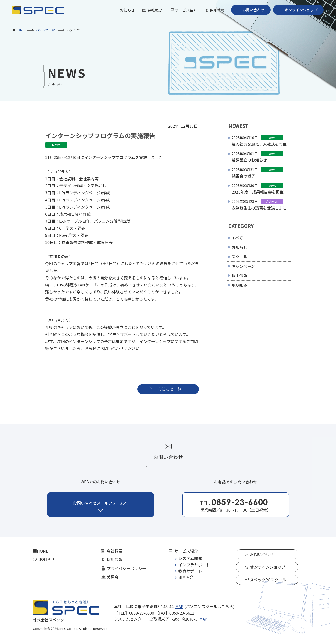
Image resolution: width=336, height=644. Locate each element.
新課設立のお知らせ (249, 160)
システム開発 (190, 558)
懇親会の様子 (243, 176)
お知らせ (120, 10)
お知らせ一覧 (47, 30)
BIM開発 (186, 577)
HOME (21, 30)
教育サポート (190, 571)
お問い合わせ (250, 10)
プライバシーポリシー (126, 568)
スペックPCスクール (268, 580)
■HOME (41, 551)
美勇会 (113, 577)
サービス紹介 (181, 10)
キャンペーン (243, 266)
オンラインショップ (300, 10)
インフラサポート (194, 565)
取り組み (239, 285)
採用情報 (213, 10)
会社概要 (148, 10)
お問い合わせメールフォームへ (101, 503)
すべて (237, 238)
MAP (179, 606)
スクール (239, 257)
